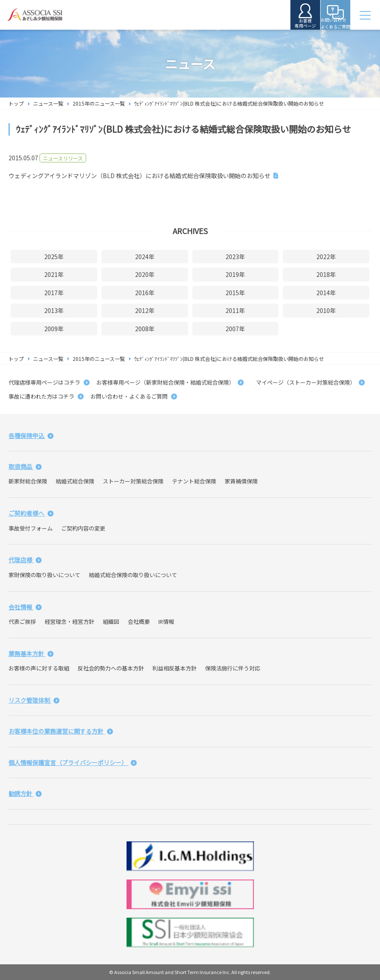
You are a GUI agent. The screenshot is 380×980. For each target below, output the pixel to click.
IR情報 (166, 621)
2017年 (54, 293)
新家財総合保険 (28, 481)
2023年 (235, 257)
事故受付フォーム (31, 528)
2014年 (326, 293)
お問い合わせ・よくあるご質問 (134, 396)
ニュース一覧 (48, 103)
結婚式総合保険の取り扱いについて (133, 575)
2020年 (145, 274)
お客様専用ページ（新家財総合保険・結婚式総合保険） (170, 382)
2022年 (326, 257)
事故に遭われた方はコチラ (46, 396)
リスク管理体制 (34, 700)
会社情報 (25, 607)
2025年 (54, 257)
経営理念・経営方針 (69, 621)
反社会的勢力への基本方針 (111, 668)
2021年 (54, 274)
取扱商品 (25, 466)
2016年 (145, 293)
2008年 (145, 329)
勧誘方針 (25, 793)
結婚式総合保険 (75, 481)
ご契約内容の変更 (83, 528)
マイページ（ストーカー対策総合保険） (308, 382)
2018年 (326, 274)
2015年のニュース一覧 (99, 103)
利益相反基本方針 (175, 668)
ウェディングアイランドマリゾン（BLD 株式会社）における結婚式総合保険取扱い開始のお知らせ (139, 176)
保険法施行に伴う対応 (233, 668)
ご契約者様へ (31, 513)
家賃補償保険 (241, 481)
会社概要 (139, 621)
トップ (16, 103)
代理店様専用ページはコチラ (49, 382)
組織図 (111, 621)
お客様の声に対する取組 (39, 668)
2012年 (145, 310)
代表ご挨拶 (22, 621)
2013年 (54, 310)
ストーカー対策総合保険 (133, 481)
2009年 (54, 329)
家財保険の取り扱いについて (44, 575)
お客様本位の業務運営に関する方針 (61, 731)
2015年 (235, 293)
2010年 (326, 310)
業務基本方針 (31, 653)
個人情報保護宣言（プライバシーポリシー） (73, 762)
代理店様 (25, 560)
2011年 (235, 310)
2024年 (145, 257)
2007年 (235, 329)
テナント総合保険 (194, 481)
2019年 (235, 274)
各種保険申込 (31, 436)
